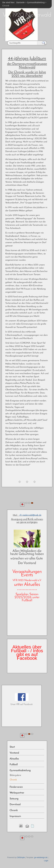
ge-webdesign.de (41, 857)
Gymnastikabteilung (20, 771)
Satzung (14, 799)
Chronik (14, 810)
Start (12, 747)
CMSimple (21, 857)
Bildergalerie (15, 775)
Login (46, 861)
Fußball (14, 765)
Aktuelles (14, 759)
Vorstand (14, 753)
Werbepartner (17, 793)
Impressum (15, 816)
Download (15, 805)
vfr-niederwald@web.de (30, 515)
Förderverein (16, 787)
